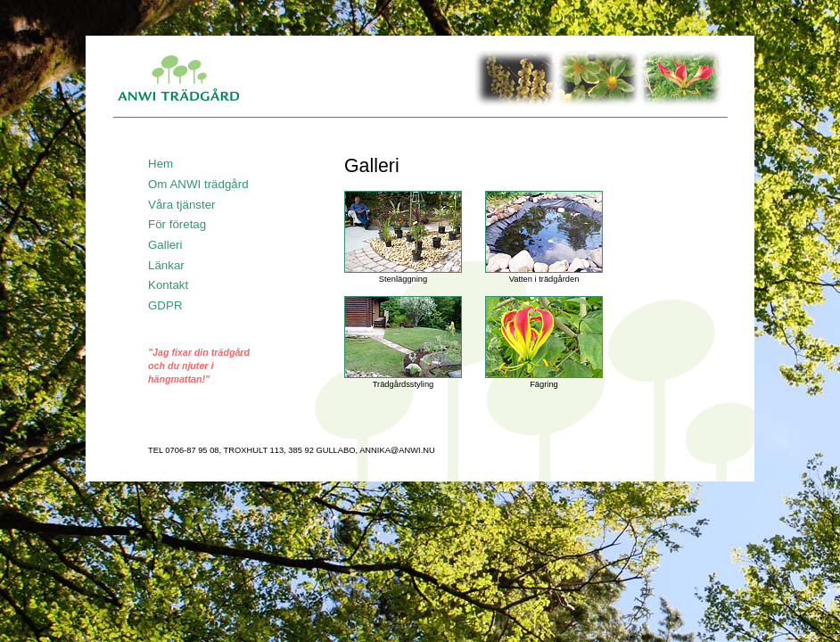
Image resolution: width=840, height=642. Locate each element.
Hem (161, 164)
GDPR (165, 305)
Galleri (165, 245)
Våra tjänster (182, 205)
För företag (177, 224)
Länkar (166, 265)
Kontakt (168, 285)
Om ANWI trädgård (198, 184)
